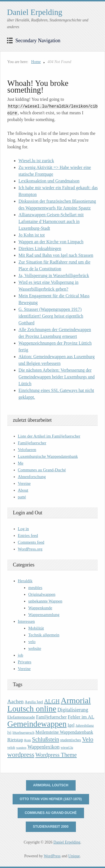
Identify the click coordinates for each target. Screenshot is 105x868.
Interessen (26, 621)
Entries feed (28, 535)
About (23, 490)
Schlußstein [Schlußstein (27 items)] (46, 739)
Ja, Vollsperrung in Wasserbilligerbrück (54, 275)
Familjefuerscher (32, 443)
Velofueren (27, 450)
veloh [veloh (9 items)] (11, 747)
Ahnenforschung (32, 477)
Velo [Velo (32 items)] (88, 739)
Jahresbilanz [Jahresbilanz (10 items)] (85, 725)
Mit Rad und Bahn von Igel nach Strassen (56, 255)
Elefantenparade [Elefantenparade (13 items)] (21, 717)
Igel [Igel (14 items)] (71, 725)
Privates (25, 662)
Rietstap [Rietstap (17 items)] (15, 740)
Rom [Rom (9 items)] (27, 740)
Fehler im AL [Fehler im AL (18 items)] (81, 717)
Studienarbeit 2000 (51, 827)
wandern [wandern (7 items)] (21, 748)
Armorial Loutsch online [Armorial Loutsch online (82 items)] (49, 705)
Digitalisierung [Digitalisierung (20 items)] (73, 710)
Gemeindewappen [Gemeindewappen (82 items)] (37, 724)
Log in (24, 529)
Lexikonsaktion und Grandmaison (49, 181)
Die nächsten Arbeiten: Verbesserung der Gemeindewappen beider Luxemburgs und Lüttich (57, 377)
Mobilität (36, 628)
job (21, 655)
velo (32, 642)
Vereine (24, 483)
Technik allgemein (44, 635)
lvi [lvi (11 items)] (9, 732)
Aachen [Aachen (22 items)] (15, 701)
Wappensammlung (44, 615)
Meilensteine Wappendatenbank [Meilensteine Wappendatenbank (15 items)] (64, 732)
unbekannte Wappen (45, 601)
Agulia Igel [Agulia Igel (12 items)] (34, 702)
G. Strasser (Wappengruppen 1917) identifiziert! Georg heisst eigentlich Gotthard (51, 316)
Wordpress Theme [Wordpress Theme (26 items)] (56, 755)
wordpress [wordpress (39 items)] (21, 755)
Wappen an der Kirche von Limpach (51, 242)
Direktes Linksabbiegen (40, 248)
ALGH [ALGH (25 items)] (52, 701)
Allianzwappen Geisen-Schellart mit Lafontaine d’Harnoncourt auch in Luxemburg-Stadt (51, 221)
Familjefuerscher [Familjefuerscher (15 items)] (51, 717)
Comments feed (31, 542)
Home (36, 62)
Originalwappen (42, 594)
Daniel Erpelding (35, 12)
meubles (35, 588)
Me (21, 463)
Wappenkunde (40, 608)
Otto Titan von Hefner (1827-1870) (51, 799)
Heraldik (25, 581)
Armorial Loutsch (51, 785)
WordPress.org (30, 549)
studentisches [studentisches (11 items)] (71, 740)
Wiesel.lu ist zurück (36, 161)
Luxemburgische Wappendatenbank (48, 456)
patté (22, 497)
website (35, 648)
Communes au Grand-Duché (42, 470)
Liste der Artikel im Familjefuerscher (49, 436)
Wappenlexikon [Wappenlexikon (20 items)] (44, 747)
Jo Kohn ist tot (32, 235)
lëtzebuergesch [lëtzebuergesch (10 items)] (23, 732)
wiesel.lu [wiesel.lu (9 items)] (67, 747)
